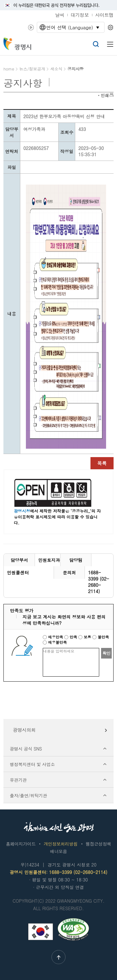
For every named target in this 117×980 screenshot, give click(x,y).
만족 (71, 637)
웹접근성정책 (98, 844)
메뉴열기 (110, 44)
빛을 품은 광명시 (18, 44)
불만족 (101, 637)
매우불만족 (55, 642)
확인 (106, 653)
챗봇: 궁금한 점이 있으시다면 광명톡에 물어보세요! (62, 44)
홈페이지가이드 (21, 844)
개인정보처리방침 (61, 844)
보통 (85, 637)
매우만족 (54, 637)
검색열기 (96, 44)
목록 (102, 463)
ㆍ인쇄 (103, 95)
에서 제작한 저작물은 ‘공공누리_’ (52, 511)
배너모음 (58, 851)
